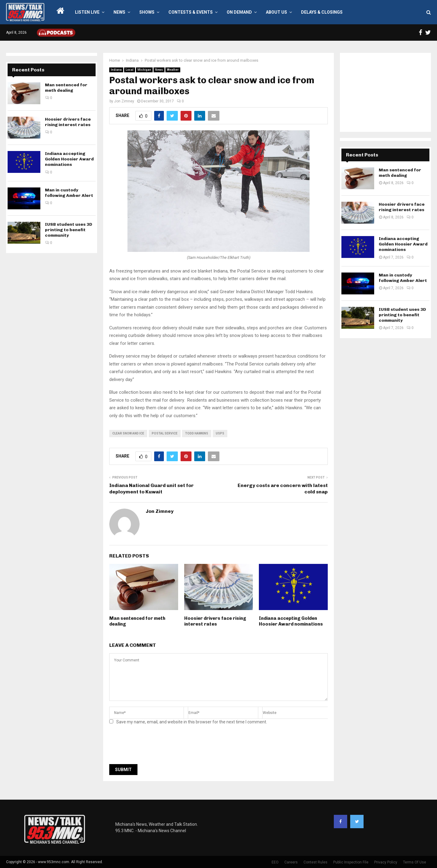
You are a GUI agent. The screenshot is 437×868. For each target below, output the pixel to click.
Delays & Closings (322, 12)
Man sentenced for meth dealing (66, 88)
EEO (275, 862)
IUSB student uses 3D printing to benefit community (69, 230)
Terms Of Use (415, 862)
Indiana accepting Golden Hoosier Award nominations (291, 621)
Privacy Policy (386, 862)
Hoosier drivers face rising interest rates (215, 621)
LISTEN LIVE (87, 12)
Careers (291, 862)
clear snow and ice (128, 433)
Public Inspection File (351, 862)
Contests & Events (191, 12)
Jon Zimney (124, 101)
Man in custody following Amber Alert (69, 193)
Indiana (116, 70)
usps (220, 433)
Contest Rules (315, 862)
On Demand (239, 12)
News (119, 12)
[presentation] (155, 746)
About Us (276, 12)
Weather (173, 70)
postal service (165, 433)
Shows (147, 12)
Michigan (144, 70)
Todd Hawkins (197, 433)
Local (130, 70)
